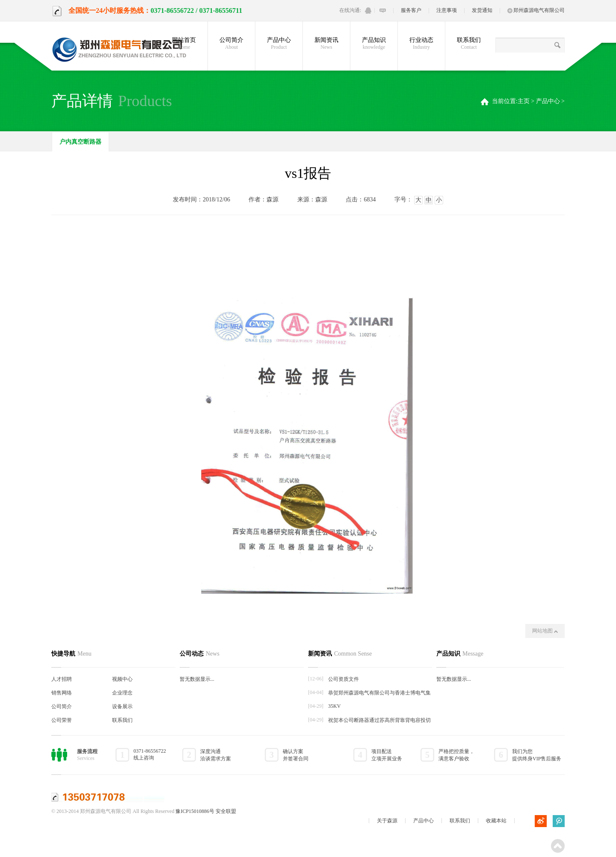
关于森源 (387, 821)
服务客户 (411, 10)
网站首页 (184, 44)
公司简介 (231, 44)
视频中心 (122, 679)
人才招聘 (62, 679)
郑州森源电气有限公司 (536, 10)
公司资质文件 (344, 679)
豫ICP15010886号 (195, 811)
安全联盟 (226, 811)
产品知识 (374, 44)
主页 (524, 101)
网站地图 (545, 631)
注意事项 (447, 10)
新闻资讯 (326, 44)
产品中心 (279, 44)
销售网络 (62, 693)
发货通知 (482, 10)
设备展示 (122, 706)
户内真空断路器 (80, 142)
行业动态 (421, 44)
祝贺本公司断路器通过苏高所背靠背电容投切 (379, 720)
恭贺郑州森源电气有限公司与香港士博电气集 (379, 693)
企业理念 (122, 693)
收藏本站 (496, 821)
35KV (334, 706)
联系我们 (469, 44)
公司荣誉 (62, 720)
